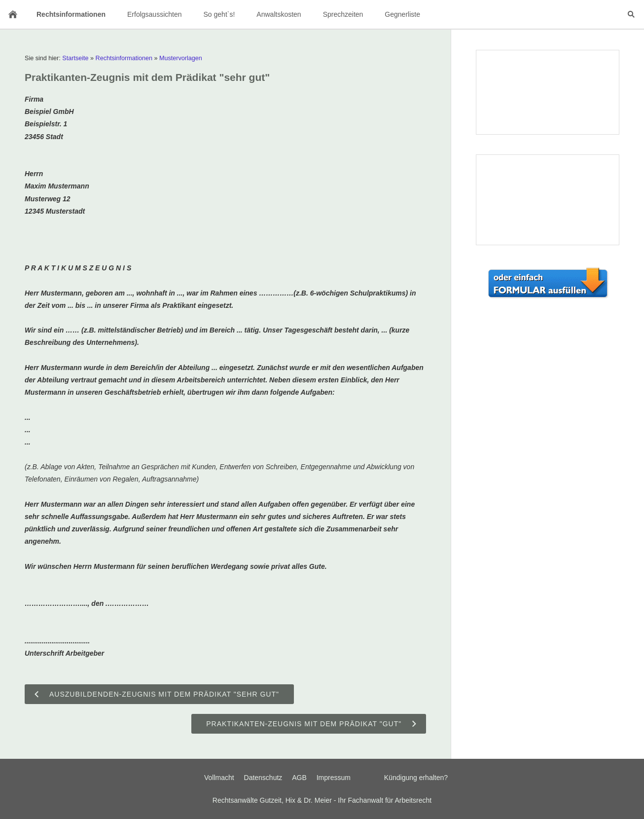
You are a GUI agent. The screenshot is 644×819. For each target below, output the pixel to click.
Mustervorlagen (181, 58)
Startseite (75, 58)
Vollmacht (219, 778)
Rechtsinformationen (124, 58)
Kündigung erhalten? (416, 778)
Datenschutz (263, 778)
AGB (299, 778)
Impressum (334, 778)
